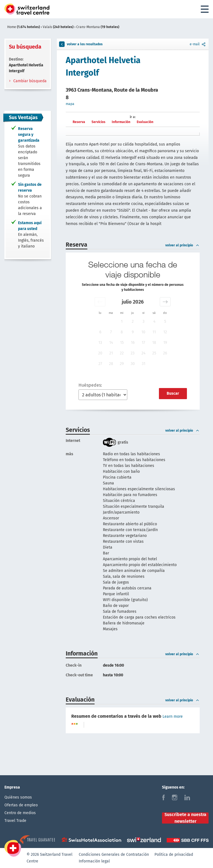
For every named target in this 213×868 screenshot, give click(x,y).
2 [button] (133, 322)
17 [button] (143, 343)
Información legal (94, 861)
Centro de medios (20, 813)
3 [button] (144, 322)
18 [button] (154, 343)
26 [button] (165, 353)
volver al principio (182, 245)
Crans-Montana (98, 27)
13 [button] (100, 343)
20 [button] (100, 353)
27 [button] (100, 364)
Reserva (79, 122)
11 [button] (154, 332)
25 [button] (154, 353)
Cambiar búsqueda (29, 81)
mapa (70, 104)
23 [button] (133, 353)
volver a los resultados (81, 44)
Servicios (98, 122)
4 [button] (154, 322)
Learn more (173, 716)
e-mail (198, 44)
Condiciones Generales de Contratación (114, 855)
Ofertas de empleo (21, 805)
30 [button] (133, 364)
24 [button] (143, 353)
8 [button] (122, 332)
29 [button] (122, 364)
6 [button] (100, 332)
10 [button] (143, 332)
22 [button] (122, 353)
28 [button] (111, 364)
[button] (100, 302)
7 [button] (111, 332)
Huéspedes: (90, 385)
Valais (59, 27)
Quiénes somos (18, 797)
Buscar (173, 393)
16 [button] (133, 343)
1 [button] (122, 322)
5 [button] (165, 322)
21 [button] (111, 353)
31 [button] (144, 364)
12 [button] (165, 332)
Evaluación (145, 122)
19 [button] (165, 343)
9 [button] (133, 332)
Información (121, 122)
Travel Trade (15, 821)
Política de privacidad (174, 855)
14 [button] (111, 343)
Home (24, 27)
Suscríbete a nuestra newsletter (185, 818)
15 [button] (122, 343)
